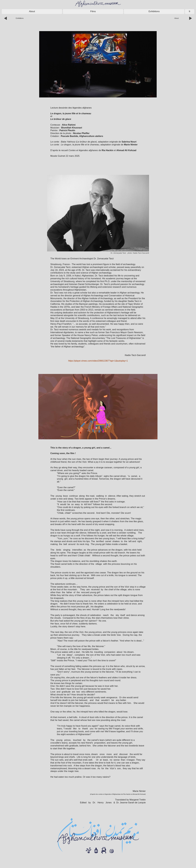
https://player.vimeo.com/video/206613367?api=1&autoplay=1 (98, 361)
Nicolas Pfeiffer (81, 133)
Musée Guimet (58, 156)
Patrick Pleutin (67, 130)
